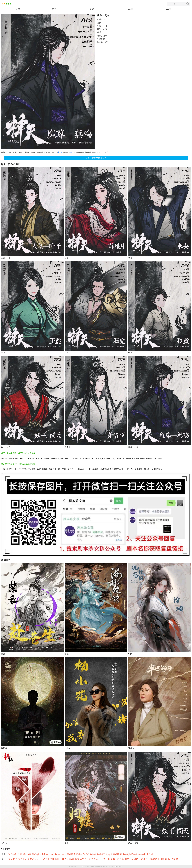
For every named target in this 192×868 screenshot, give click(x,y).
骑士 (158, 859)
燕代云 (147, 859)
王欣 (118, 859)
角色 (54, 9)
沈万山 (107, 859)
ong (132, 859)
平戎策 (116, 854)
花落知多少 (126, 854)
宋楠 (123, 859)
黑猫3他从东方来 (40, 854)
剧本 (92, 9)
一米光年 (62, 854)
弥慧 (162, 859)
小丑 (29, 854)
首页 (18, 9)
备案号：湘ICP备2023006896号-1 (113, 866)
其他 (60, 152)
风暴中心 (81, 854)
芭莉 (35, 859)
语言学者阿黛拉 (72, 859)
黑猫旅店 (71, 854)
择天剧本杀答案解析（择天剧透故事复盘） (19, 464)
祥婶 (153, 859)
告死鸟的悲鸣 (106, 854)
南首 (30, 859)
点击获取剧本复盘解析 (96, 158)
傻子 (97, 854)
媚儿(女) (169, 859)
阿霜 (176, 859)
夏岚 (127, 859)
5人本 (130, 9)
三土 (101, 859)
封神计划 (53, 854)
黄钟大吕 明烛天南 (89, 859)
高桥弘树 (139, 859)
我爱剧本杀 (87, 866)
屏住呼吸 (90, 854)
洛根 (48, 859)
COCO (61, 859)
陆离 (16, 859)
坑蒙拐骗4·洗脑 (139, 854)
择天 (72, 152)
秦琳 (113, 859)
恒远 (11, 859)
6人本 (168, 9)
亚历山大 (23, 859)
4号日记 (41, 859)
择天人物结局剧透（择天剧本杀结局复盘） (19, 453)
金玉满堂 (22, 854)
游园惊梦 (13, 854)
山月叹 (150, 854)
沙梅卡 (54, 859)
